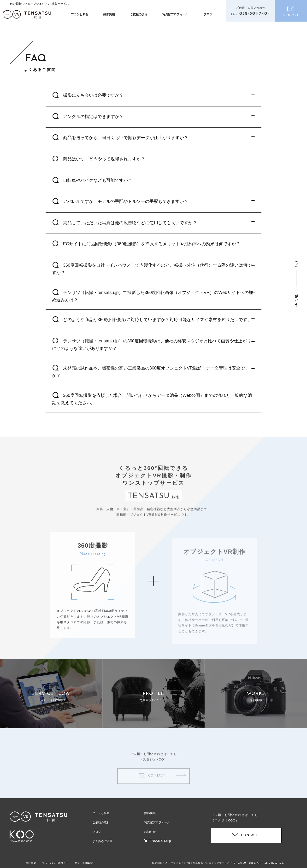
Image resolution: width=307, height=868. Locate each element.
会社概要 (31, 863)
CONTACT (249, 835)
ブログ (208, 14)
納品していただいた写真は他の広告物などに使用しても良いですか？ (130, 226)
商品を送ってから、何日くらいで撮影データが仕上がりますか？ (126, 141)
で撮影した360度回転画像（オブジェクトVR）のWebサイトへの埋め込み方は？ (153, 299)
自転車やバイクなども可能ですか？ (98, 183)
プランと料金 (80, 14)
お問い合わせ (291, 11)
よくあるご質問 (102, 841)
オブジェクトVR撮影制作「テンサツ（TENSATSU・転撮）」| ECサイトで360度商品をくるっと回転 (27, 14)
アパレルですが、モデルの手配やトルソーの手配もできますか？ (126, 205)
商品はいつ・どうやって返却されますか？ (104, 162)
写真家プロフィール (175, 14)
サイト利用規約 (84, 863)
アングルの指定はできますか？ (93, 120)
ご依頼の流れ (139, 14)
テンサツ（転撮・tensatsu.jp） (93, 295)
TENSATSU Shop (158, 841)
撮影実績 (109, 14)
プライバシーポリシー (55, 863)
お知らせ (150, 832)
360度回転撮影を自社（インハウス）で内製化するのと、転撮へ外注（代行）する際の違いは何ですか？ (152, 272)
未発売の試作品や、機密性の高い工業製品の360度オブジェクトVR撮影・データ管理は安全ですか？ (151, 375)
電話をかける (250, 11)
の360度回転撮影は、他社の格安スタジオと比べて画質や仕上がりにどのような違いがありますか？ (152, 348)
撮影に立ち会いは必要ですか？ (93, 98)
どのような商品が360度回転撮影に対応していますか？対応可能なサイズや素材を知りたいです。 (157, 323)
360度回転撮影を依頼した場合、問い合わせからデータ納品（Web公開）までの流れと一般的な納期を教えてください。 (152, 402)
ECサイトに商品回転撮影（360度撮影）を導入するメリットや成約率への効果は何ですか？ (152, 247)
